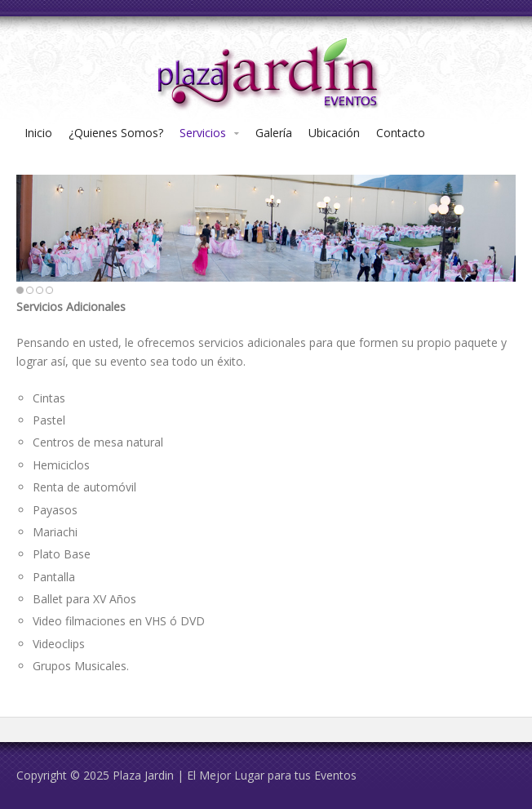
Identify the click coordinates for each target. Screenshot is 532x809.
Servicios (203, 133)
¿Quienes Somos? (116, 133)
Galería (274, 133)
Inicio (38, 133)
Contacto (401, 133)
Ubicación (334, 133)
